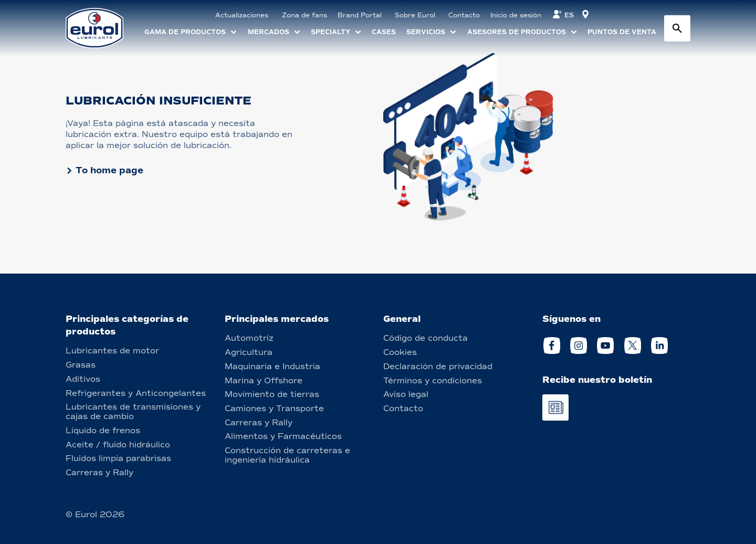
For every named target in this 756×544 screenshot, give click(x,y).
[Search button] (677, 28)
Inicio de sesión (516, 15)
